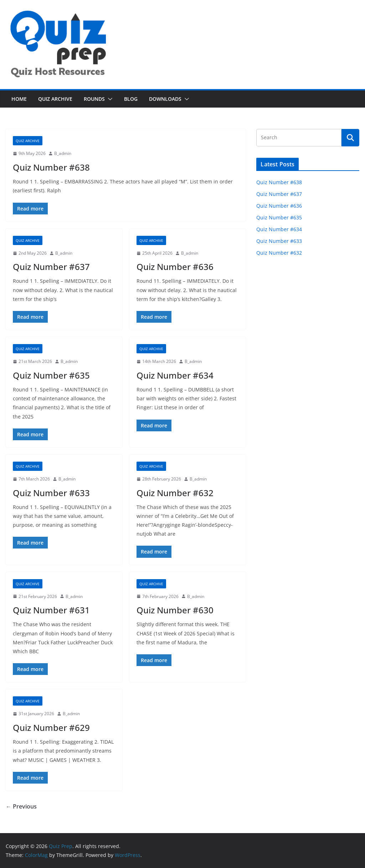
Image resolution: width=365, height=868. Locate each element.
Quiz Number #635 (51, 375)
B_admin (63, 153)
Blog (131, 99)
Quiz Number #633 (51, 493)
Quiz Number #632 (175, 493)
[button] (109, 99)
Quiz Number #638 (51, 167)
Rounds (94, 99)
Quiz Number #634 (175, 375)
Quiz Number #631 (51, 610)
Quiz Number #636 (175, 267)
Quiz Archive (55, 99)
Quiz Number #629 (51, 727)
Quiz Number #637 (51, 267)
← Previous (21, 806)
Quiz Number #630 (175, 610)
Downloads (165, 99)
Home (19, 99)
